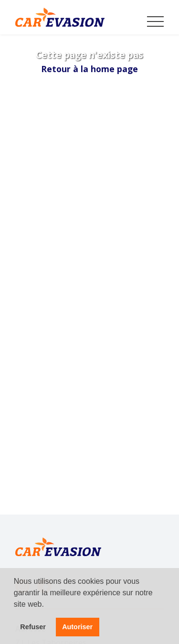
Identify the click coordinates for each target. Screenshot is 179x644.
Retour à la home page (89, 69)
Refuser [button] (33, 627)
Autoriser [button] (77, 627)
